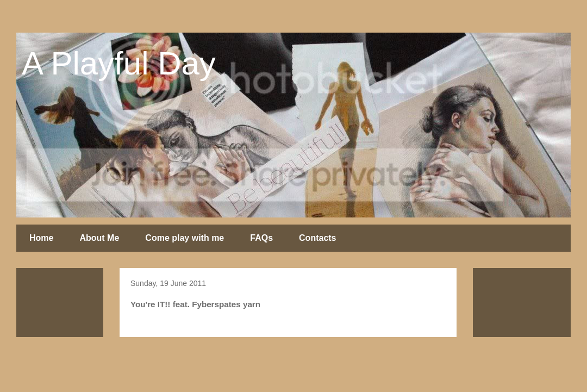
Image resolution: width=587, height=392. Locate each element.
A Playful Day (119, 63)
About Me (99, 238)
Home (41, 238)
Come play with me (185, 238)
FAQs (261, 238)
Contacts (317, 238)
